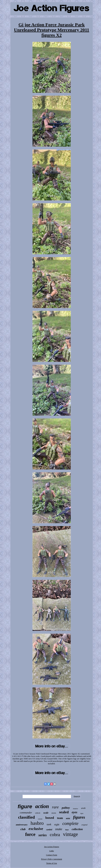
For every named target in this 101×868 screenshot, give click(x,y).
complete (70, 823)
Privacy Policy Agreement (51, 859)
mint (68, 818)
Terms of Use (52, 863)
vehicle (38, 813)
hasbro (37, 823)
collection (77, 829)
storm (54, 813)
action (42, 806)
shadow (76, 809)
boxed (50, 818)
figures (79, 817)
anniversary (22, 825)
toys (67, 830)
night (57, 825)
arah (83, 808)
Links (52, 851)
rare (55, 807)
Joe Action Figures (52, 847)
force (30, 834)
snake (59, 829)
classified (26, 817)
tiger (82, 813)
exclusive (36, 829)
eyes (74, 812)
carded (49, 830)
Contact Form (52, 855)
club (23, 829)
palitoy (66, 808)
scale (46, 813)
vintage (70, 834)
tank (49, 824)
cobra (55, 835)
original (85, 825)
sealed (64, 812)
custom (40, 819)
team (60, 818)
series (43, 835)
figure (25, 806)
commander (26, 813)
